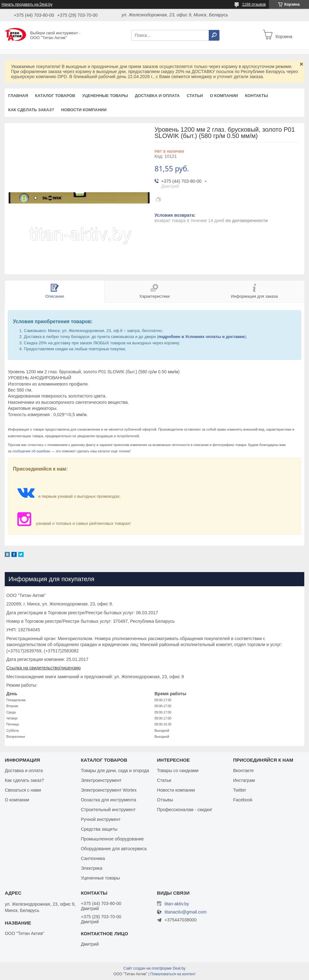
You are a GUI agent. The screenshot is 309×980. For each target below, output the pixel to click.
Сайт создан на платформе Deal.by (155, 968)
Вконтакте (243, 771)
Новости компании (84, 110)
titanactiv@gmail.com (186, 912)
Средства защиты (99, 829)
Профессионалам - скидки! (185, 810)
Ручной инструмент (101, 819)
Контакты (257, 96)
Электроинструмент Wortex (109, 790)
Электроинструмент (101, 780)
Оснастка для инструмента (108, 800)
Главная (18, 96)
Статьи (195, 96)
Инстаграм (244, 780)
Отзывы (165, 800)
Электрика (91, 868)
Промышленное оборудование (112, 839)
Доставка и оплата (157, 96)
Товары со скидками (178, 771)
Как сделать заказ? (31, 110)
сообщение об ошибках (31, 451)
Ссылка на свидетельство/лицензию (44, 668)
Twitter (239, 790)
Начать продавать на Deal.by (27, 4)
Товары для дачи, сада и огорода (115, 771)
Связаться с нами (23, 790)
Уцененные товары (105, 96)
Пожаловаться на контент (173, 974)
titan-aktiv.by (177, 904)
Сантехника (93, 858)
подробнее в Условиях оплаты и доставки (201, 337)
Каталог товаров (55, 96)
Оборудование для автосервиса (114, 849)
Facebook (243, 800)
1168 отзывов (254, 4)
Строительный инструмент (108, 810)
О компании (224, 96)
